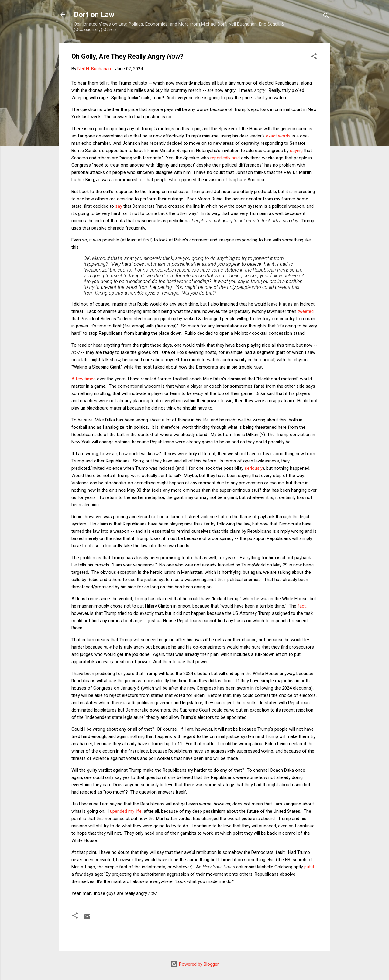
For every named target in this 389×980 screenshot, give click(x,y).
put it (309, 867)
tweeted (306, 311)
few (79, 379)
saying (296, 151)
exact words (278, 136)
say (119, 206)
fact (302, 606)
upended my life (126, 811)
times (90, 379)
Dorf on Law (94, 15)
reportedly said (225, 158)
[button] (314, 57)
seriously (254, 468)
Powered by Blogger (195, 964)
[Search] (326, 17)
